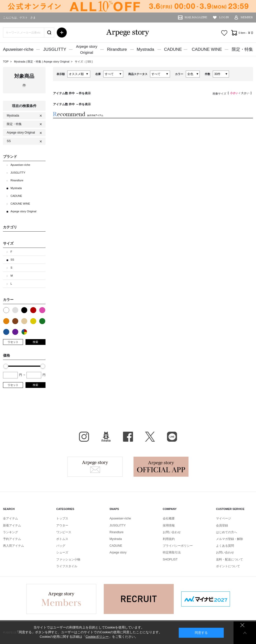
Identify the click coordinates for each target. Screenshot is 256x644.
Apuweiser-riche (18, 49)
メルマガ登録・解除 (229, 539)
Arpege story (95, 467)
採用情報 (169, 525)
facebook (128, 437)
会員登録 (222, 525)
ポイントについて (228, 566)
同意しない (242, 625)
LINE (172, 437)
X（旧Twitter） (150, 437)
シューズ (62, 552)
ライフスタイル (67, 566)
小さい (234, 93)
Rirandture (117, 49)
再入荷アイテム (13, 546)
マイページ (223, 518)
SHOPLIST (170, 559)
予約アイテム (12, 539)
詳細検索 (62, 33)
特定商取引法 (172, 552)
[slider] (6, 366)
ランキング (10, 532)
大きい (245, 93)
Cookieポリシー (97, 637)
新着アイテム (12, 525)
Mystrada (145, 49)
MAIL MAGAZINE (196, 17)
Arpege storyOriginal (87, 49)
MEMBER (247, 17)
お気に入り (224, 33)
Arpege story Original (56, 62)
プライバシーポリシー (178, 546)
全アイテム (10, 518)
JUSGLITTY (55, 49)
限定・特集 (242, 49)
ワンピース (64, 532)
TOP (6, 62)
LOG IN (224, 17)
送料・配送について (229, 559)
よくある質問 (225, 546)
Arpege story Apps (161, 467)
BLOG (106, 437)
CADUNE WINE (207, 49)
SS (89, 62)
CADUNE (173, 49)
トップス (62, 518)
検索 (35, 342)
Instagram (84, 437)
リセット (13, 342)
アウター (62, 525)
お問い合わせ (172, 532)
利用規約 (169, 539)
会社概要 (169, 518)
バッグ (61, 546)
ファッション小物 (68, 559)
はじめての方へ (226, 532)
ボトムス (62, 539)
